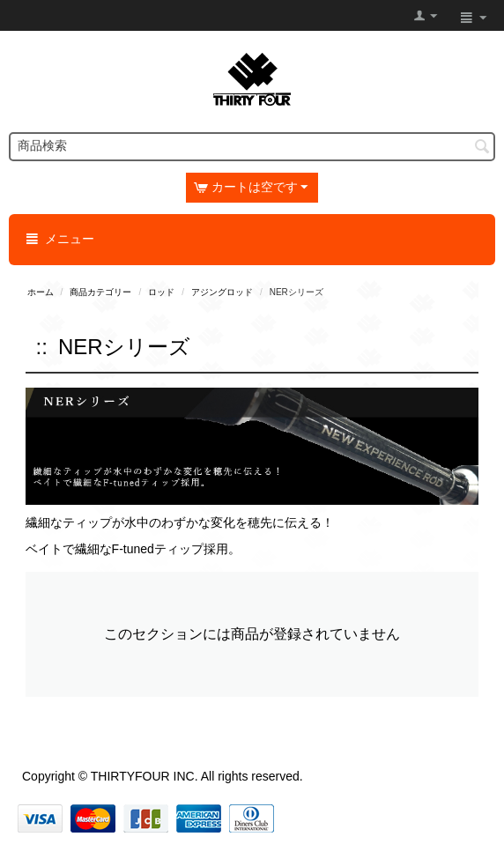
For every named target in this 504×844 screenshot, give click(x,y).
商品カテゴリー (100, 292)
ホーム (41, 292)
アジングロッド (222, 292)
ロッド (161, 292)
